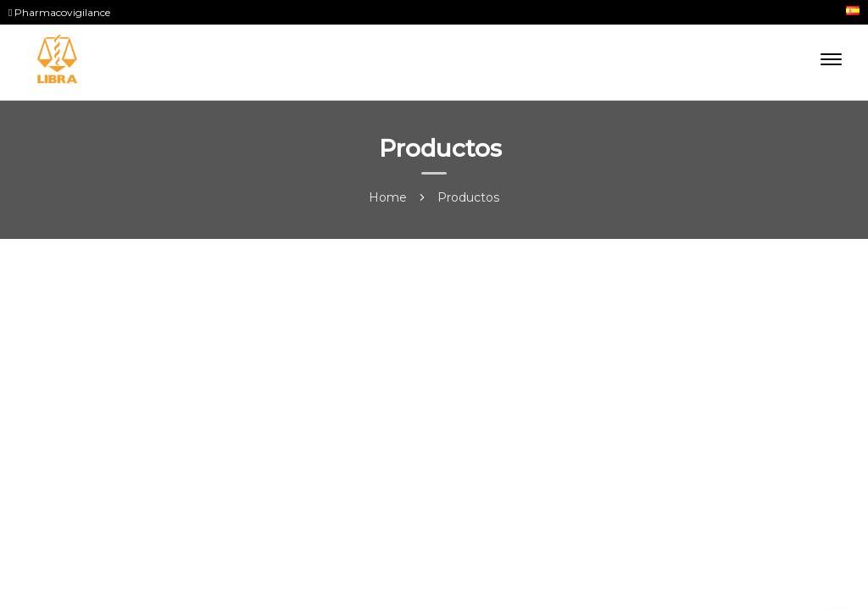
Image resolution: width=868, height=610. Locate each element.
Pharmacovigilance (59, 12)
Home (388, 197)
